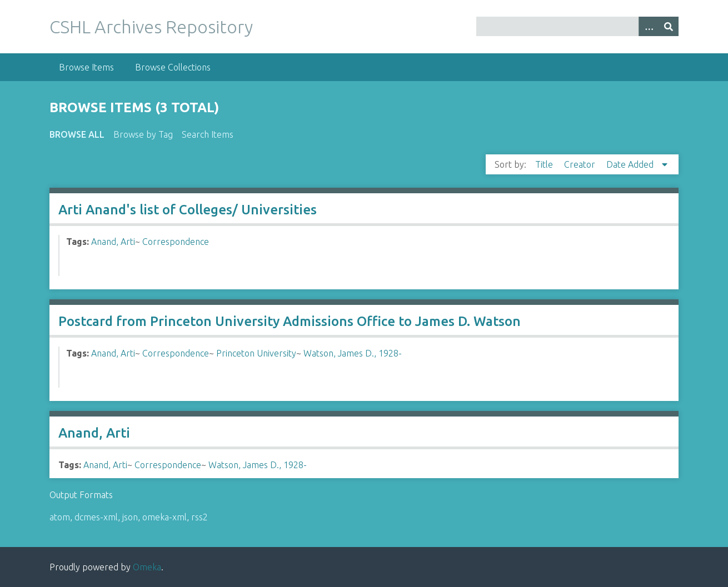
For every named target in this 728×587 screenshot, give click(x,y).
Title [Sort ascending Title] (545, 164)
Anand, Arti (113, 242)
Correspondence (176, 242)
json (130, 517)
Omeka (147, 567)
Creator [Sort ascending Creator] (581, 164)
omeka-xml (164, 517)
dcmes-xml (96, 517)
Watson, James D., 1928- (353, 353)
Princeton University (256, 353)
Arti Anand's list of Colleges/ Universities (188, 210)
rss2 (200, 517)
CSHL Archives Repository (151, 27)
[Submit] (669, 26)
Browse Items (86, 67)
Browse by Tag (143, 134)
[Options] (649, 26)
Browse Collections (173, 67)
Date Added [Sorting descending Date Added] (631, 164)
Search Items (208, 134)
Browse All (77, 134)
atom (60, 517)
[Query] (578, 26)
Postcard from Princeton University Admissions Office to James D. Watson (290, 321)
